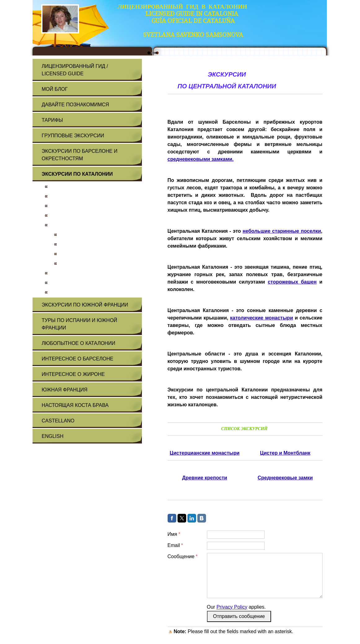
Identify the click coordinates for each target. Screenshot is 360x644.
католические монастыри (261, 318)
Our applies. (236, 607)
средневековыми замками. (201, 159)
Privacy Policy (232, 607)
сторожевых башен (292, 282)
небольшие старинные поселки (282, 231)
